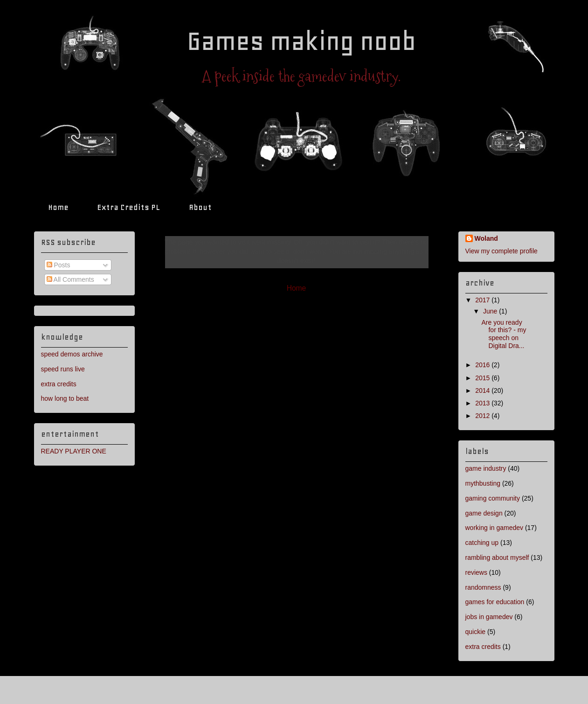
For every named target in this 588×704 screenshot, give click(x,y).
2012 (483, 416)
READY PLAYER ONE (74, 451)
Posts (59, 265)
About (200, 207)
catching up (482, 543)
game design (484, 513)
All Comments (70, 279)
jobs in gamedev (489, 617)
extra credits (59, 384)
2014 (483, 390)
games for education (495, 602)
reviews (476, 572)
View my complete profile (502, 251)
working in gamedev (495, 528)
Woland (486, 238)
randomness (483, 587)
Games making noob (301, 41)
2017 (483, 300)
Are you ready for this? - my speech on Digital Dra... (504, 334)
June (491, 311)
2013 (483, 403)
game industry (486, 468)
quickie (476, 632)
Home (58, 207)
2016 (483, 365)
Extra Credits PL (129, 207)
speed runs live (63, 369)
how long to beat (65, 398)
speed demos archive (72, 354)
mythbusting (483, 483)
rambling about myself (497, 558)
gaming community (493, 498)
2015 (483, 378)
